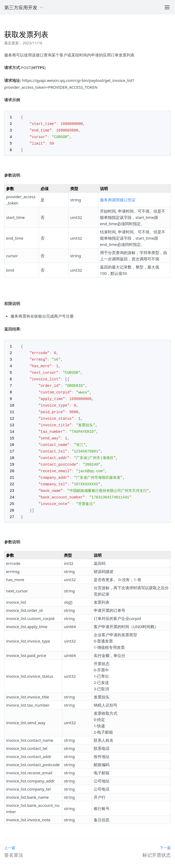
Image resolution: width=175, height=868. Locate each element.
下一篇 (165, 839)
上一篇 (10, 839)
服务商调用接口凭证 (118, 198)
